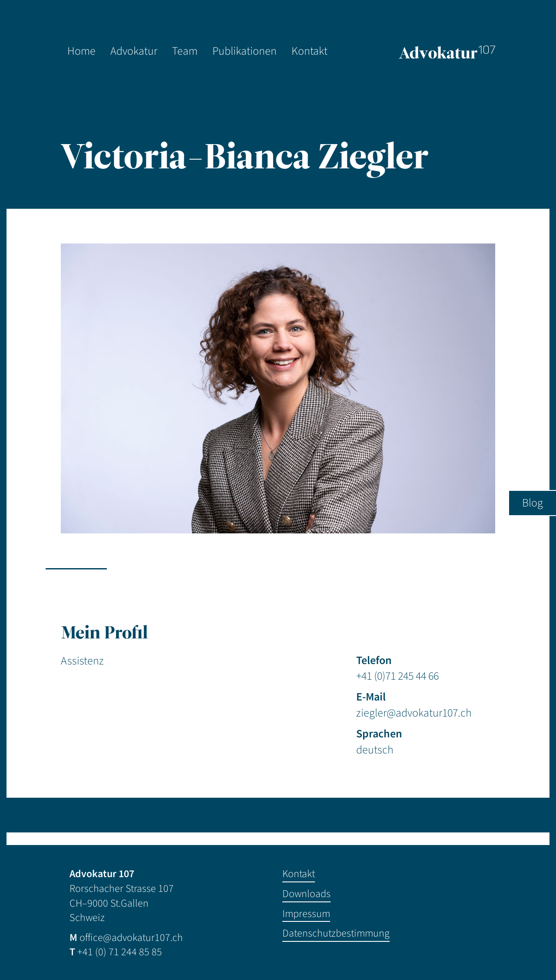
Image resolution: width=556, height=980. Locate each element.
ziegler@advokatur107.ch (414, 713)
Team (185, 51)
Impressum (306, 914)
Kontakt (309, 51)
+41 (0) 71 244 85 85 (120, 952)
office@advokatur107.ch (131, 938)
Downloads (306, 894)
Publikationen (245, 51)
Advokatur (134, 51)
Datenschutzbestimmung (336, 933)
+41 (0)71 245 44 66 (397, 676)
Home (81, 51)
